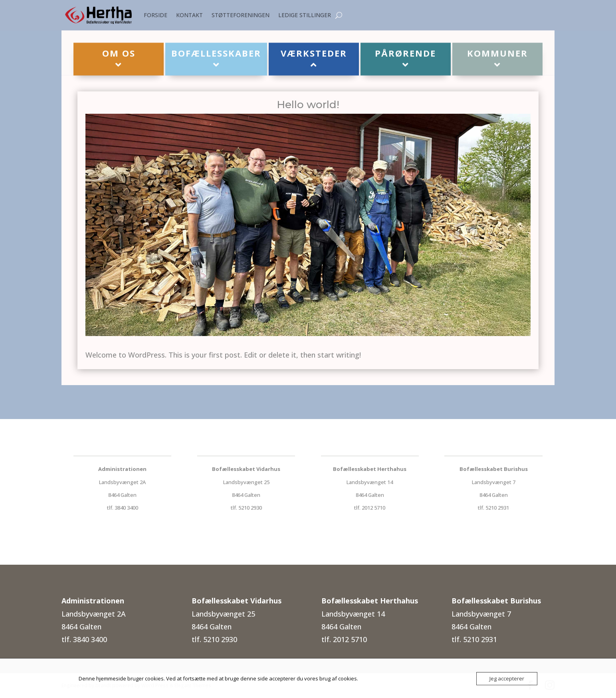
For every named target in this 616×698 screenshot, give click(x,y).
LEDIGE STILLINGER (305, 15)
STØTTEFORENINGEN (241, 15)
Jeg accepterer (507, 678)
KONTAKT (189, 15)
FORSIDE (155, 15)
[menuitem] (119, 59)
